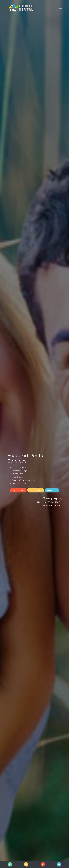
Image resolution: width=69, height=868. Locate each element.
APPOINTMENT (36, 490)
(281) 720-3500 (18, 490)
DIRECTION (52, 490)
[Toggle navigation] (61, 8)
